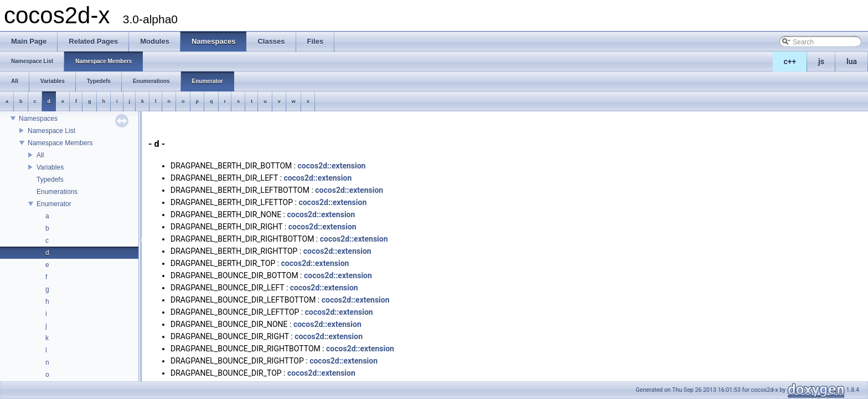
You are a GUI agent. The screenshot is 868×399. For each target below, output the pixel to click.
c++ (790, 62)
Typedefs (50, 180)
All (40, 155)
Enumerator (54, 204)
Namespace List (51, 131)
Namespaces (38, 119)
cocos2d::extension (332, 166)
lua (852, 62)
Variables (50, 167)
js (821, 62)
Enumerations (57, 192)
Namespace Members (60, 143)
